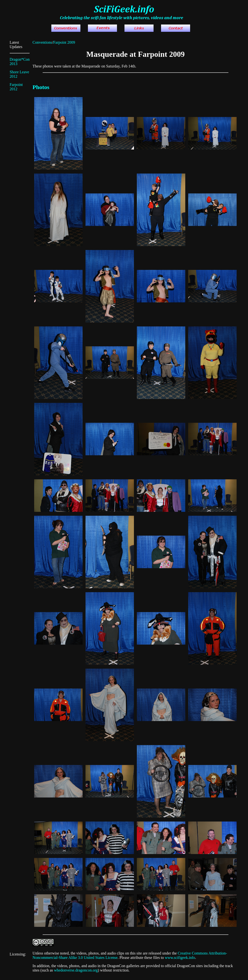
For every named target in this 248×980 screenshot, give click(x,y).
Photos (41, 87)
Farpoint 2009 (64, 42)
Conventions (42, 42)
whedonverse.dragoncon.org (76, 970)
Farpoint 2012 (16, 87)
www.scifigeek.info (180, 958)
